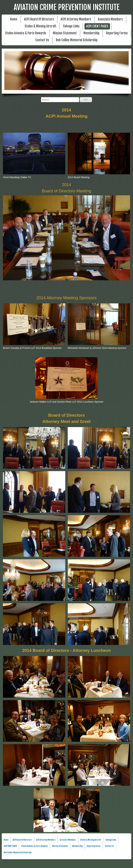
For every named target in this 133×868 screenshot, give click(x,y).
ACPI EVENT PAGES (97, 26)
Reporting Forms (117, 33)
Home (14, 19)
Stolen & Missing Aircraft (40, 26)
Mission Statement (65, 33)
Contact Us (42, 40)
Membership (91, 33)
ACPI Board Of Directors (39, 19)
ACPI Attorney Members (76, 19)
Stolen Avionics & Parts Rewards (26, 33)
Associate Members (110, 19)
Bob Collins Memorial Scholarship (77, 40)
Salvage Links (71, 26)
